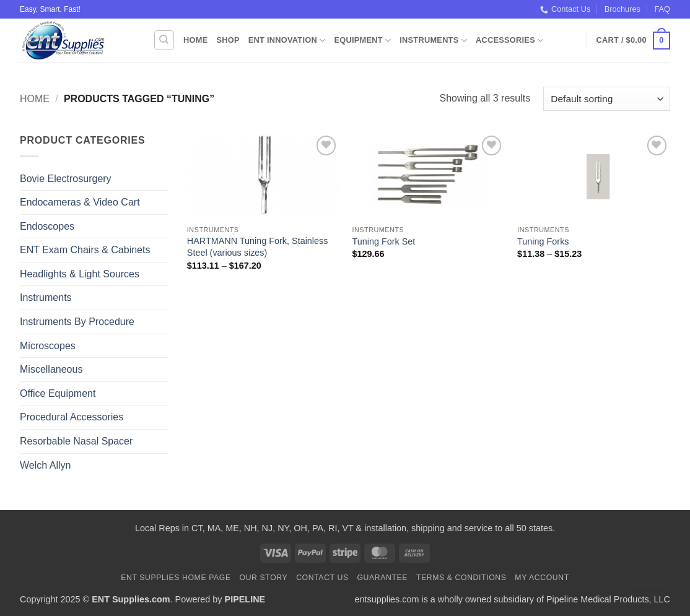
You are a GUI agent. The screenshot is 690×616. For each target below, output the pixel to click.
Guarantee (382, 578)
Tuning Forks (543, 241)
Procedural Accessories (72, 417)
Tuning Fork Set (383, 241)
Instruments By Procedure (77, 322)
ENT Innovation (287, 41)
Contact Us (565, 9)
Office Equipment (58, 393)
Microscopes (48, 346)
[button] (633, 41)
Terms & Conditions (461, 578)
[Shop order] (607, 99)
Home (195, 40)
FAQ (662, 9)
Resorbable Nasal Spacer (76, 441)
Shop (228, 40)
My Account (542, 578)
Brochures (622, 9)
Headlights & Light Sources (80, 274)
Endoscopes (47, 226)
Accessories (509, 41)
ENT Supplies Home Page (176, 578)
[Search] (164, 40)
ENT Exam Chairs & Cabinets (85, 250)
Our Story (264, 578)
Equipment (362, 41)
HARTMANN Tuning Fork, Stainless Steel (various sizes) (258, 247)
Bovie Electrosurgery (66, 179)
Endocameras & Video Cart (80, 202)
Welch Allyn (45, 465)
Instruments (433, 41)
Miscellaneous (51, 369)
